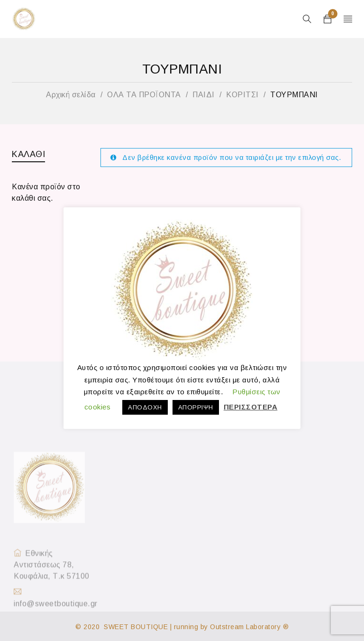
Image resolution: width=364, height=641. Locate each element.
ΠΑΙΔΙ (204, 95)
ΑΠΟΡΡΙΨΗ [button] (196, 407)
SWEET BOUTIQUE (136, 627)
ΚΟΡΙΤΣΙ (242, 95)
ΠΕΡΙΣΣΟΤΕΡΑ (251, 407)
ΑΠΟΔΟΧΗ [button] (145, 407)
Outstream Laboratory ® (249, 627)
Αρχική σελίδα (71, 95)
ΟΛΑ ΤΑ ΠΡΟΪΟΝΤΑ (144, 95)
